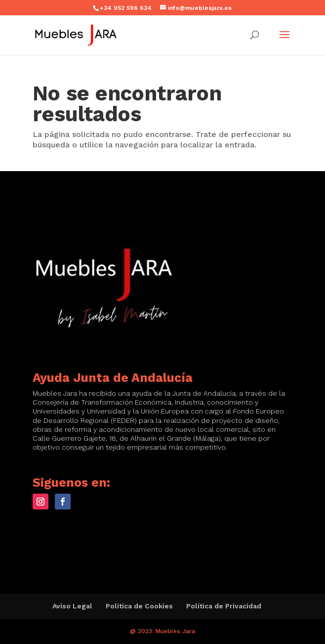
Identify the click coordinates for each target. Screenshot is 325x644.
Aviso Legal (72, 606)
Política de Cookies (139, 606)
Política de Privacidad (224, 606)
